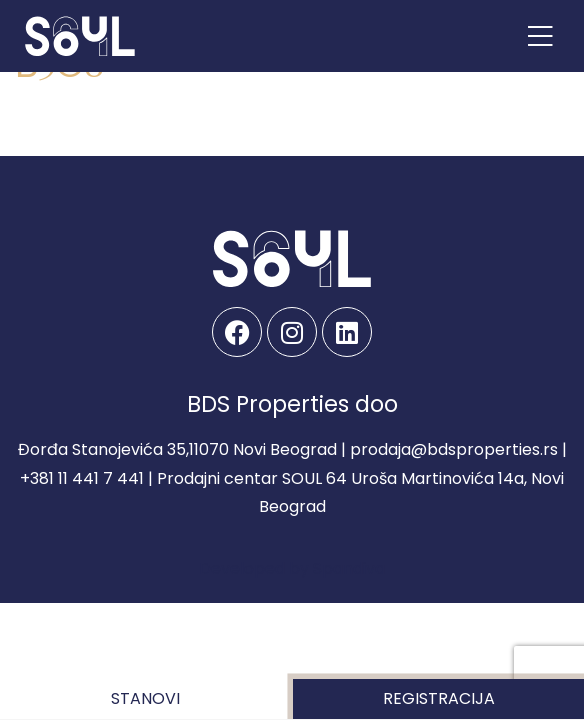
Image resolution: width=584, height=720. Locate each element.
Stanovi (145, 698)
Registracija (439, 698)
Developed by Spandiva (292, 568)
